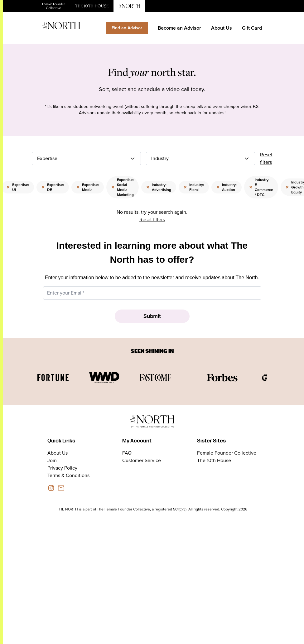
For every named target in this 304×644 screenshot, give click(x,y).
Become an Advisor (179, 28)
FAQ (127, 453)
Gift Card (252, 28)
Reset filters (266, 158)
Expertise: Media (88, 187)
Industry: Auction (227, 187)
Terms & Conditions (68, 475)
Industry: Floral (194, 187)
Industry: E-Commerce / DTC (261, 187)
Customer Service (142, 460)
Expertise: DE (53, 187)
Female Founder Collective (227, 453)
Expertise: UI (18, 187)
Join (52, 460)
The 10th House (214, 460)
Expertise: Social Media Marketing (123, 187)
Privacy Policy (62, 468)
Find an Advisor (127, 28)
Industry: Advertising (159, 187)
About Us (222, 28)
